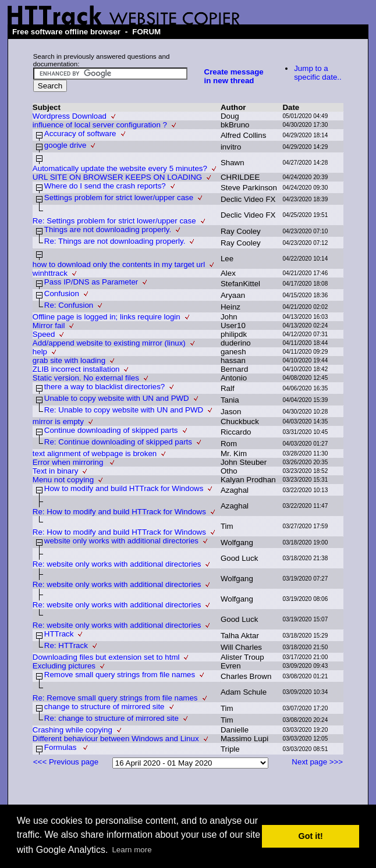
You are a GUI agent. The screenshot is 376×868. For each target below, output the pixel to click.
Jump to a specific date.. (318, 73)
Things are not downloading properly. (108, 230)
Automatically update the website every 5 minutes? (120, 168)
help (40, 352)
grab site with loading (69, 360)
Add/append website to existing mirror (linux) (109, 343)
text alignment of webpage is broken (95, 453)
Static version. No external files (86, 378)
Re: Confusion (69, 305)
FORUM (146, 32)
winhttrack (50, 273)
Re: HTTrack (66, 645)
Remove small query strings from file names (120, 675)
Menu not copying (63, 480)
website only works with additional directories (121, 541)
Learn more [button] (132, 850)
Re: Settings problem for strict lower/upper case (114, 221)
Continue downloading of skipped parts (111, 430)
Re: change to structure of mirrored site (111, 718)
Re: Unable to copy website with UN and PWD (124, 410)
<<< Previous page (66, 762)
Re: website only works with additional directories (117, 564)
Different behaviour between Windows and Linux (116, 739)
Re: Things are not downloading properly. (115, 241)
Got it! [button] (311, 836)
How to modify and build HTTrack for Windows (124, 488)
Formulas (61, 747)
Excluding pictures (64, 666)
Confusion (62, 294)
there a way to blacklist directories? (104, 387)
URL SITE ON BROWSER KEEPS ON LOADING (117, 177)
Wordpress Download (70, 116)
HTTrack (59, 634)
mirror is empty (58, 421)
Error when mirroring (69, 462)
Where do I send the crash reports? (105, 186)
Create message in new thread (234, 76)
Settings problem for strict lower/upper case (119, 198)
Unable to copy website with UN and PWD (117, 398)
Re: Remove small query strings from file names (115, 698)
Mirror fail (49, 326)
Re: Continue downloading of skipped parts (118, 442)
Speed (44, 334)
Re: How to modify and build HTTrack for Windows (119, 512)
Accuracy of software (80, 134)
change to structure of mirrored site (104, 707)
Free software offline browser (66, 32)
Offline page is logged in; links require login (107, 317)
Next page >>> (317, 762)
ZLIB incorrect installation (76, 369)
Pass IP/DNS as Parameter (91, 282)
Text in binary (56, 471)
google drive (65, 145)
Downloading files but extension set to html (106, 657)
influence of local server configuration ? (100, 125)
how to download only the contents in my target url (119, 264)
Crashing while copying (72, 730)
